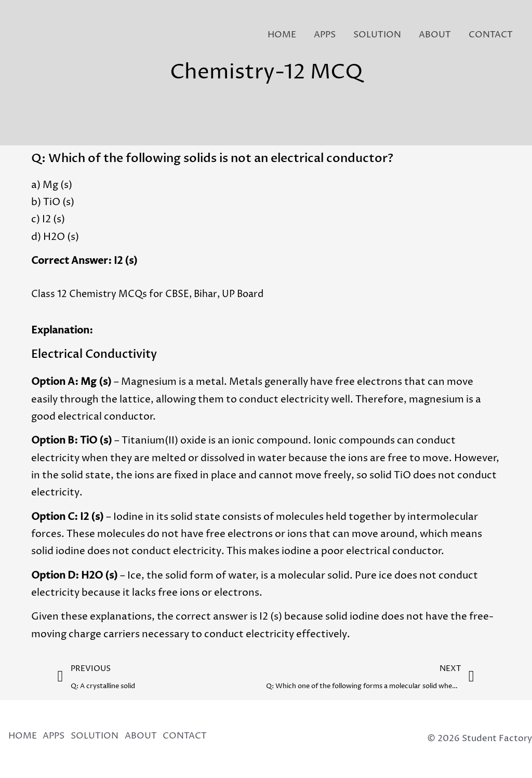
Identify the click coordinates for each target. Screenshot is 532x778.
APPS (325, 35)
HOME (282, 35)
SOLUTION (377, 35)
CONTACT (491, 35)
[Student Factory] (30, 35)
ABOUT (435, 35)
